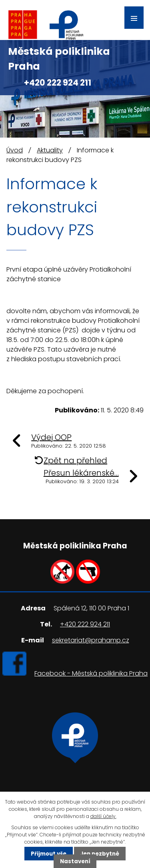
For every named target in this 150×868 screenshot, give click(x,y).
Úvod (15, 150)
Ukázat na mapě (75, 769)
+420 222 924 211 (58, 83)
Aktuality (50, 150)
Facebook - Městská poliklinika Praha (91, 673)
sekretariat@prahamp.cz (91, 640)
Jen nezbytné (100, 853)
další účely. (103, 816)
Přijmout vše (49, 853)
